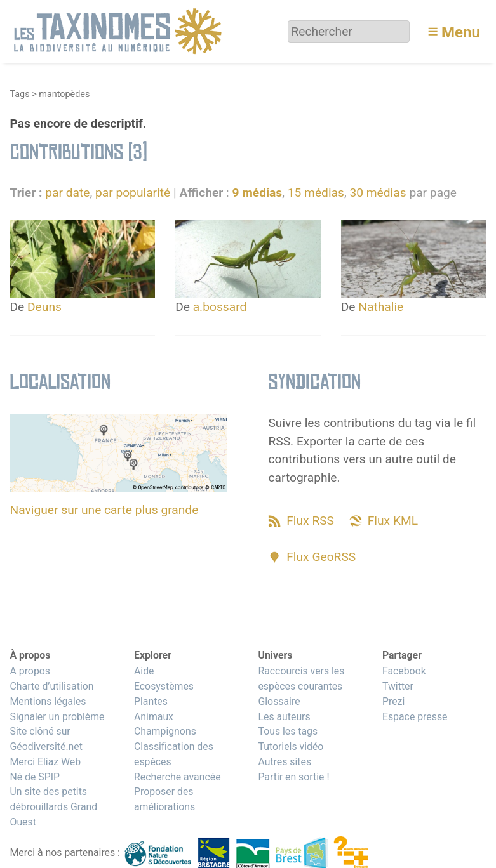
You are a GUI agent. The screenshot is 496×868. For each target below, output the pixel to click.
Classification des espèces (174, 754)
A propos (30, 671)
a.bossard (220, 307)
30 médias (378, 193)
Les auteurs (284, 717)
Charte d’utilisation (52, 686)
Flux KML (393, 521)
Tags (20, 94)
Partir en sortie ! (293, 777)
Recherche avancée (178, 777)
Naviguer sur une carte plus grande (104, 510)
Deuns (44, 307)
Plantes (151, 701)
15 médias (316, 193)
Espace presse (415, 717)
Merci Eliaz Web (46, 762)
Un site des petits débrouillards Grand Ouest (54, 807)
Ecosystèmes (164, 686)
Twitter (398, 686)
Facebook (404, 671)
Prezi (393, 701)
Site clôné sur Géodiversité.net (46, 739)
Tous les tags (288, 731)
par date (67, 193)
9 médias (257, 193)
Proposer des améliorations (164, 799)
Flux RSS (310, 521)
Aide (144, 671)
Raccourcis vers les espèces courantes (301, 679)
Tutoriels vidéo (291, 746)
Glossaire (279, 701)
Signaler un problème (57, 717)
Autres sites (285, 762)
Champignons (165, 731)
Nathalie (381, 307)
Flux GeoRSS (321, 557)
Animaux (154, 717)
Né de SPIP (35, 777)
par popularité (133, 193)
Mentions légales (48, 701)
